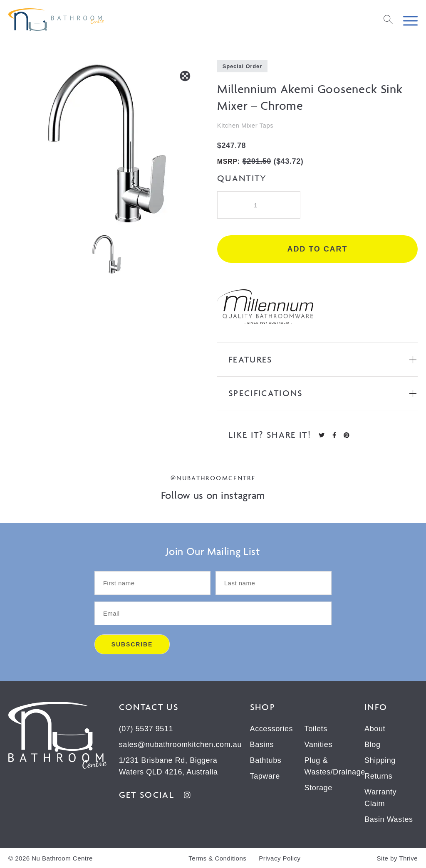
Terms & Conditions (217, 858)
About (375, 729)
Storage (318, 788)
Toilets (316, 729)
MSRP (227, 162)
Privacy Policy (280, 858)
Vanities (319, 745)
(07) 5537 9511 (146, 729)
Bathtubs (266, 760)
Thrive (408, 858)
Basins (262, 745)
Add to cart (318, 249)
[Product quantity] (259, 205)
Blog (372, 745)
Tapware (265, 776)
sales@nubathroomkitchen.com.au (180, 745)
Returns (378, 776)
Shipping (380, 760)
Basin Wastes (389, 819)
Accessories (272, 729)
